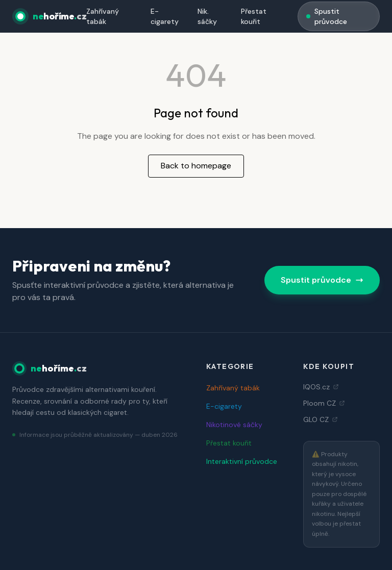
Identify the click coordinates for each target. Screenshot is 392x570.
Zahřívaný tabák (103, 16)
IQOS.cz (321, 387)
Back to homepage (196, 166)
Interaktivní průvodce (242, 461)
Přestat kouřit (254, 16)
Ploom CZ (324, 403)
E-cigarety (165, 16)
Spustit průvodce (327, 16)
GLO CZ (321, 419)
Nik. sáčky (207, 16)
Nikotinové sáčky (234, 425)
